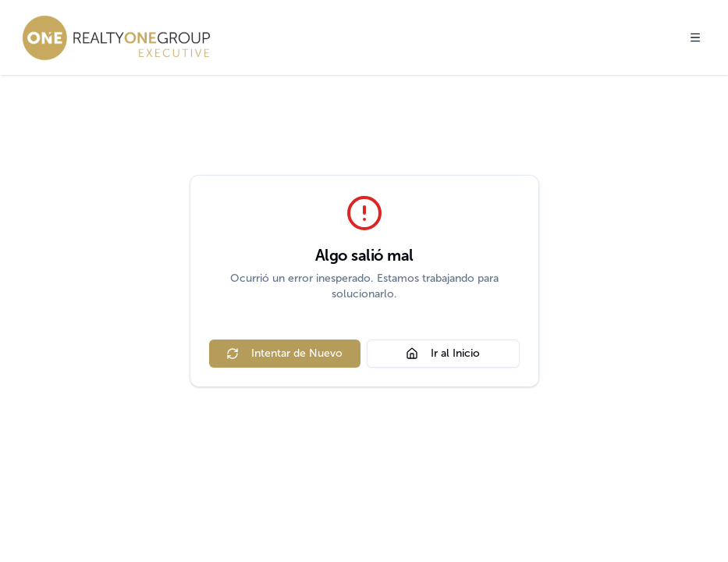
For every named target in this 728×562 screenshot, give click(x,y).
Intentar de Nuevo (284, 353)
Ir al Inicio (443, 353)
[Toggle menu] (695, 37)
